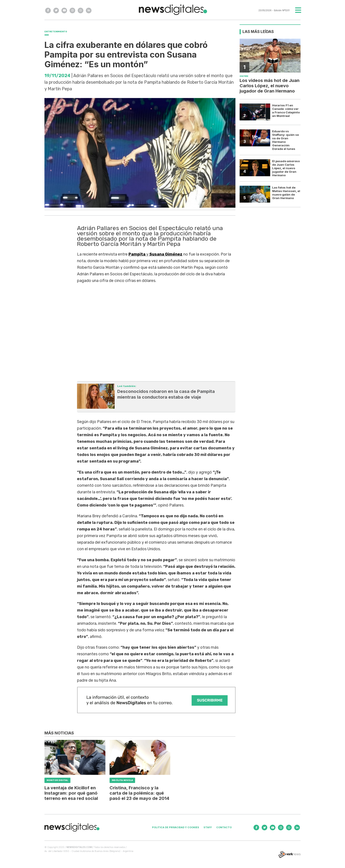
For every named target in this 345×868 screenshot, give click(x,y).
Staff (208, 827)
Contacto (224, 827)
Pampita (137, 254)
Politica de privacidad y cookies (176, 827)
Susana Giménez (165, 254)
